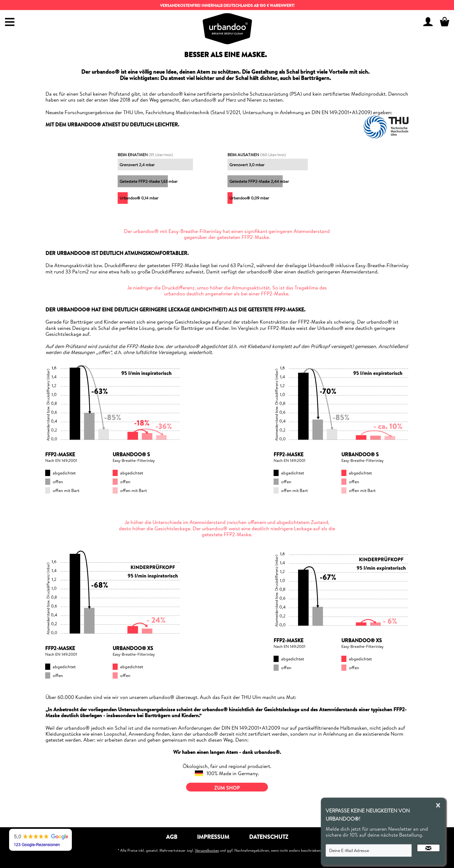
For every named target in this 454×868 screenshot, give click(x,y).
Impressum (213, 837)
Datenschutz (269, 837)
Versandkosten (207, 850)
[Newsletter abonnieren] (428, 848)
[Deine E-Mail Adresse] (369, 850)
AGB (172, 837)
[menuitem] (8, 18)
